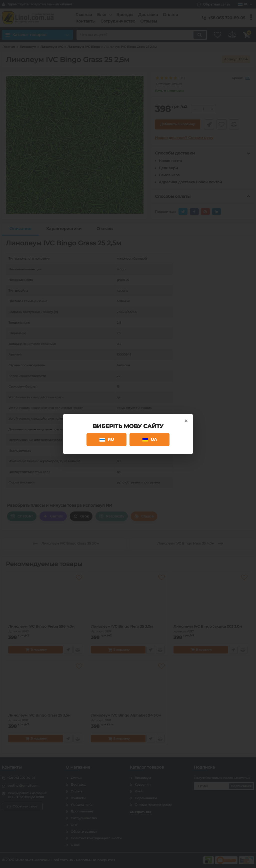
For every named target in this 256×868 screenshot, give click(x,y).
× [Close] (186, 421)
